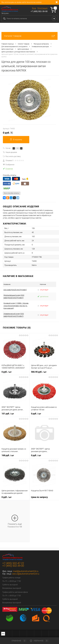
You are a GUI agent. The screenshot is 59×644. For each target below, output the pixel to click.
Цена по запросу (39, 497)
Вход (34, 8)
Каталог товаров (29, 36)
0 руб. (8, 133)
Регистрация (42, 8)
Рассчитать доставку (12, 156)
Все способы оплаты (12, 193)
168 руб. (8, 455)
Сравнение (17, 641)
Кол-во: (8, 148)
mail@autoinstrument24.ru (26, 571)
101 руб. (8, 414)
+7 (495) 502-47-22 (13, 563)
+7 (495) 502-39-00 (39, 11)
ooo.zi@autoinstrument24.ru (26, 574)
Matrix (34, 265)
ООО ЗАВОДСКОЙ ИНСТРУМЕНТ (15, 290)
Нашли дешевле (10, 152)
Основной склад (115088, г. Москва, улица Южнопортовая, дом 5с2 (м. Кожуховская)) (16, 306)
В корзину (16, 140)
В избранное (9, 164)
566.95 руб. (39, 372)
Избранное (39, 641)
